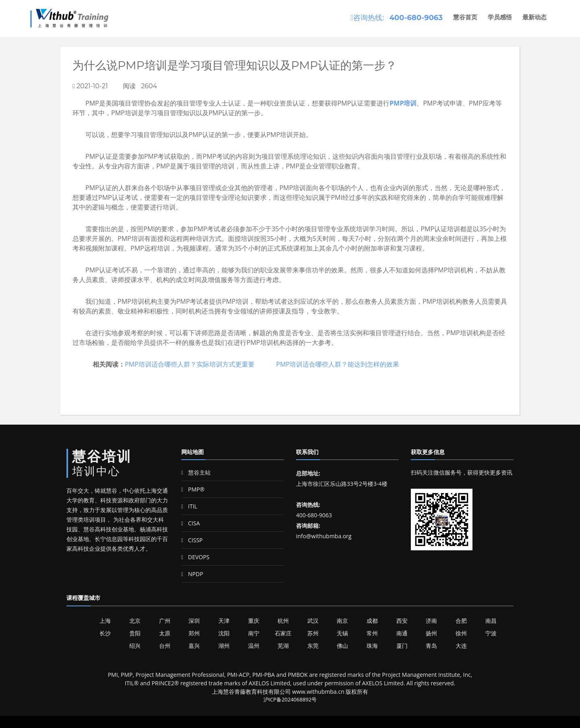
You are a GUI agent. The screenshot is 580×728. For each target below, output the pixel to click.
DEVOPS (195, 557)
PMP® (193, 489)
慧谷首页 (465, 17)
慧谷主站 (196, 472)
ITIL (189, 506)
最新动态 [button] (534, 17)
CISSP (192, 540)
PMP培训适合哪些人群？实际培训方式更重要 (190, 364)
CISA (191, 523)
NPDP (192, 574)
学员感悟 (500, 17)
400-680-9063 (416, 18)
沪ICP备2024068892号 (290, 699)
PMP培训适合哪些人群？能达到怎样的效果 (338, 364)
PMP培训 (403, 103)
